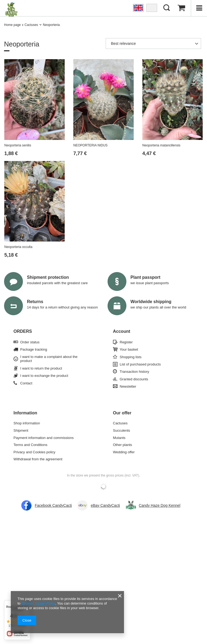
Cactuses (31, 25)
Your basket (129, 349)
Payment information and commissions (44, 438)
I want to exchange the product (44, 376)
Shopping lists (131, 357)
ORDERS (23, 331)
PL (152, 8)
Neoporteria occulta (18, 247)
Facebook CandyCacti (53, 505)
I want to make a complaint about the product (49, 359)
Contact (26, 383)
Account (122, 331)
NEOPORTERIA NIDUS (90, 145)
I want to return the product (41, 368)
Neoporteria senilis (18, 145)
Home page (12, 25)
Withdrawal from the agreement (38, 459)
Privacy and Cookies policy (34, 452)
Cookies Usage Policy (38, 603)
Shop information (27, 423)
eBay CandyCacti (105, 505)
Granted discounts (134, 379)
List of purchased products (140, 364)
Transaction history (134, 372)
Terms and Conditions (30, 445)
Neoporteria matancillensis (161, 145)
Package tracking (34, 349)
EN (138, 8)
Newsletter (128, 386)
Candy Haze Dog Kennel (160, 505)
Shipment (21, 430)
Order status (30, 342)
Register (126, 342)
